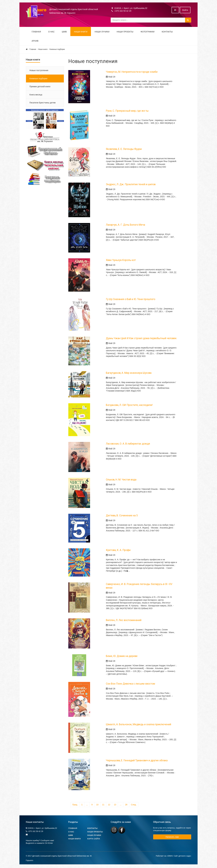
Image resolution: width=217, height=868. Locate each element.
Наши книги (81, 32)
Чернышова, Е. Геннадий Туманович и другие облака (137, 761)
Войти (185, 11)
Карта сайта (94, 839)
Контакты (167, 32)
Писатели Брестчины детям (43, 103)
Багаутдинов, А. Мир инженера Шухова (129, 373)
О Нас (71, 832)
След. (134, 805)
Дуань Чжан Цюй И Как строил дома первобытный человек (141, 339)
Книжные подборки (57, 50)
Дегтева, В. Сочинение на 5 (122, 516)
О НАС (51, 32)
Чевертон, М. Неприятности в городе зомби (132, 72)
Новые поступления (39, 71)
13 (115, 805)
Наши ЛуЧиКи (102, 32)
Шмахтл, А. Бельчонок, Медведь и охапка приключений (139, 725)
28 (126, 805)
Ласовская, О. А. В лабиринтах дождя (128, 444)
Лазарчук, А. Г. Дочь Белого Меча (125, 225)
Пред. (75, 805)
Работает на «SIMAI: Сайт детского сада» (173, 857)
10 (97, 805)
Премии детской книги (40, 87)
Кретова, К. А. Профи (118, 551)
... (87, 805)
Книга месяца (36, 95)
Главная (36, 32)
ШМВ (64, 32)
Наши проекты (125, 32)
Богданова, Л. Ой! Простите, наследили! (129, 406)
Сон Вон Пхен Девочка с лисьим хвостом (130, 684)
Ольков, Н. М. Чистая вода (121, 480)
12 (109, 805)
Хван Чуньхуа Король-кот (121, 261)
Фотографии (148, 32)
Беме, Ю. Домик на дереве (122, 657)
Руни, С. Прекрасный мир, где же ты (127, 111)
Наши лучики (94, 836)
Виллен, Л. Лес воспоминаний (124, 621)
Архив (35, 41)
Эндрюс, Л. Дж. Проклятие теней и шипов (131, 185)
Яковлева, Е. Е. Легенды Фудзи (124, 150)
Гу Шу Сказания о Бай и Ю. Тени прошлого (131, 300)
